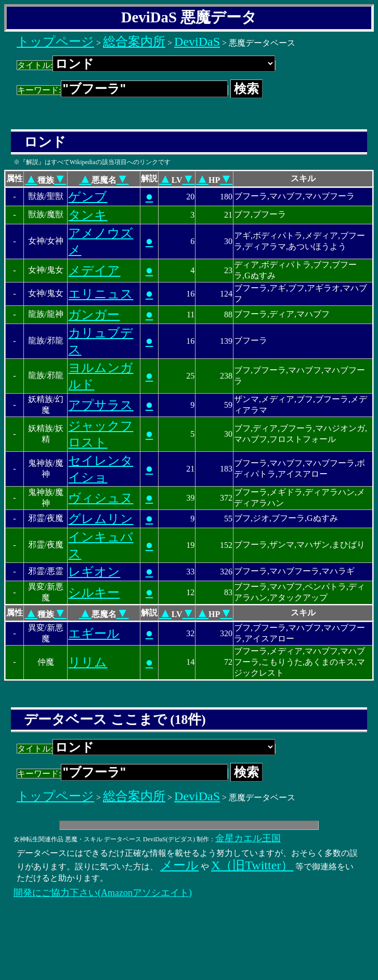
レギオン (94, 572)
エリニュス (101, 294)
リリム (88, 662)
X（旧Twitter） (252, 865)
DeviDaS (197, 42)
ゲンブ (88, 197)
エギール (94, 634)
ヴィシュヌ (101, 498)
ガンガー (94, 315)
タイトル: (146, 65)
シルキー (94, 593)
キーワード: (122, 90)
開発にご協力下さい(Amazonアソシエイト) (103, 893)
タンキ (88, 215)
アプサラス (101, 405)
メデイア (94, 271)
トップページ (55, 42)
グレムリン (101, 519)
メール (179, 865)
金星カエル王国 (248, 838)
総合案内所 (134, 42)
